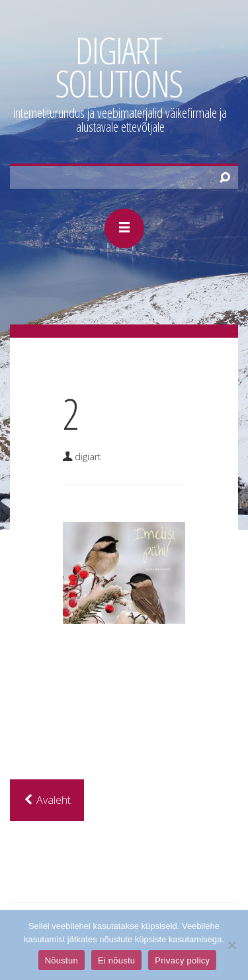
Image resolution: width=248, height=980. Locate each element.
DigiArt (88, 457)
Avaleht (47, 800)
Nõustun (62, 960)
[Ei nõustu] (231, 945)
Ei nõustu (116, 960)
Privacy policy (182, 960)
